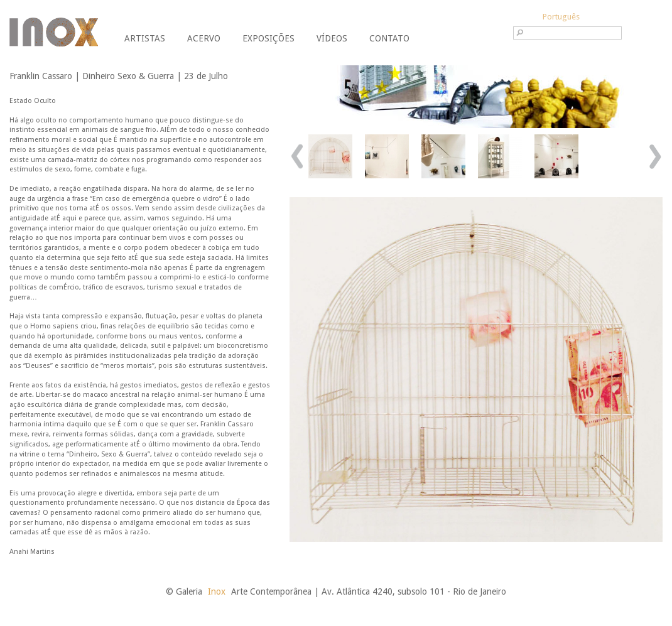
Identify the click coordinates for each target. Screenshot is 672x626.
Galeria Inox (54, 32)
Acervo (204, 38)
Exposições (268, 38)
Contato (389, 38)
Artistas (145, 38)
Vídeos (332, 38)
